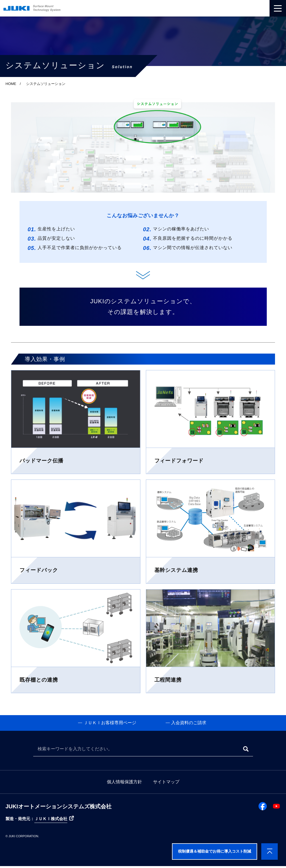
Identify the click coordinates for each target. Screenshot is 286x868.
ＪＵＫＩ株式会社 (51, 821)
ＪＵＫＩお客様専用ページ (106, 724)
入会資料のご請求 (189, 724)
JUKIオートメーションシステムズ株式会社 (59, 808)
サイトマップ (166, 784)
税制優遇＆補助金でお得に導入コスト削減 (215, 851)
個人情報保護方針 (124, 784)
